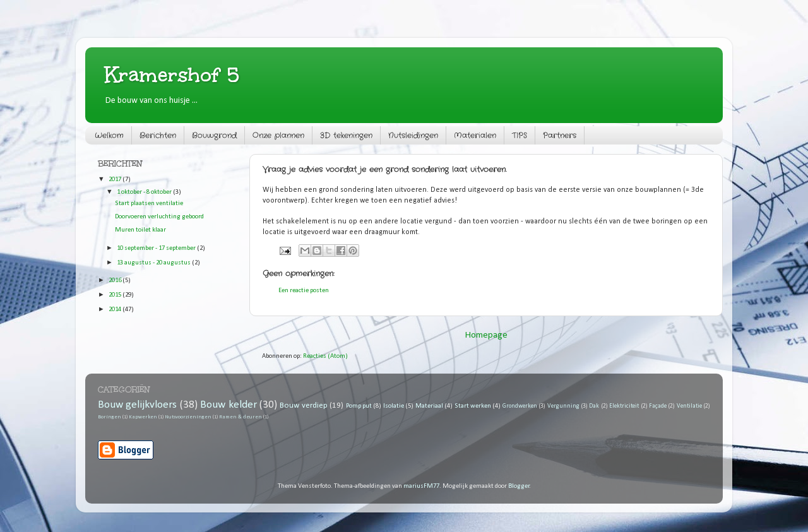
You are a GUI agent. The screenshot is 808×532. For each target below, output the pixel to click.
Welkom (109, 135)
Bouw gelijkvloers (137, 405)
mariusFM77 (421, 486)
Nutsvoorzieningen (188, 417)
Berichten (158, 135)
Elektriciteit (624, 406)
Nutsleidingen (413, 135)
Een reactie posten (304, 291)
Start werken (473, 406)
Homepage (486, 335)
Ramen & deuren (241, 417)
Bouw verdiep (303, 405)
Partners (560, 135)
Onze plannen (278, 135)
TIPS (520, 135)
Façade (658, 406)
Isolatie (394, 406)
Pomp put (359, 406)
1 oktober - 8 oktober (145, 192)
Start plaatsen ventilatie (149, 204)
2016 (116, 281)
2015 (116, 295)
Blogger (519, 486)
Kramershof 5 (172, 75)
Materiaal (429, 406)
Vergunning (563, 406)
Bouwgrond (214, 135)
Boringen (110, 417)
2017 (116, 180)
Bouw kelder (228, 405)
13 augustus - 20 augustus (154, 263)
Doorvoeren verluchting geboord (159, 217)
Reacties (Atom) (325, 356)
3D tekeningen (346, 135)
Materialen (475, 135)
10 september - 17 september (157, 248)
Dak (594, 406)
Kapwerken (143, 417)
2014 (116, 310)
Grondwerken (520, 406)
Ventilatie (689, 406)
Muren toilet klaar (140, 230)
